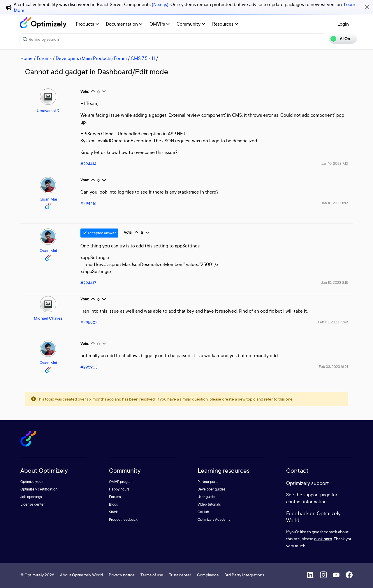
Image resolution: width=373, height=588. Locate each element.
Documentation (124, 24)
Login (343, 24)
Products (87, 24)
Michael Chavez (48, 318)
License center (32, 504)
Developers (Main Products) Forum (91, 58)
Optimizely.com (32, 482)
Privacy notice (122, 575)
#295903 (89, 367)
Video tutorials (209, 504)
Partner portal (209, 482)
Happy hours (119, 489)
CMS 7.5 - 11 (143, 58)
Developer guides (212, 489)
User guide (206, 497)
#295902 (89, 322)
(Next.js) (160, 4)
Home (27, 58)
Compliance (208, 575)
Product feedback (123, 519)
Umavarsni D (48, 110)
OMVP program (121, 482)
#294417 (88, 283)
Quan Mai (48, 199)
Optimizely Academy (214, 519)
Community (191, 24)
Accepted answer (99, 233)
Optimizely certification (39, 489)
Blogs (114, 504)
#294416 (88, 203)
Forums (44, 58)
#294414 (88, 164)
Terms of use (152, 575)
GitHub (203, 512)
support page (317, 495)
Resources (225, 24)
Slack (113, 512)
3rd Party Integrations (244, 575)
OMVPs (160, 24)
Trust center (180, 575)
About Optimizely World (81, 575)
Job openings (31, 497)
